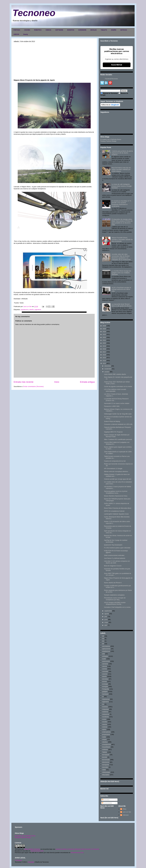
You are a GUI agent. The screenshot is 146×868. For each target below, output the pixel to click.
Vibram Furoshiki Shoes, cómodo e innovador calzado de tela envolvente (122, 239)
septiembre (108, 611)
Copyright (31, 862)
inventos (105, 707)
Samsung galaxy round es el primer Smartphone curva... (116, 492)
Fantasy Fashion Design (108, 141)
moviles (105, 722)
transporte (106, 765)
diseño (31, 310)
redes (104, 737)
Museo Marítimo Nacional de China (116, 496)
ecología (105, 684)
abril (106, 625)
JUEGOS (16, 34)
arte (103, 654)
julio (106, 617)
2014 (104, 361)
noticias (105, 727)
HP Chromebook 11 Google (113, 469)
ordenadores (106, 732)
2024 (104, 332)
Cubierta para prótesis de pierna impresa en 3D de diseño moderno (122, 153)
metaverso (106, 714)
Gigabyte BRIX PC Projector (113, 432)
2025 (104, 329)
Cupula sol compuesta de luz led (115, 461)
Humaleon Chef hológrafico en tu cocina (117, 607)
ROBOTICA (38, 30)
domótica (105, 679)
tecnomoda (106, 760)
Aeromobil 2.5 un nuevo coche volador (117, 403)
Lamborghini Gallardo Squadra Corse (116, 514)
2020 (104, 343)
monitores (105, 717)
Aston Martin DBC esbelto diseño (115, 374)
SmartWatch (106, 747)
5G (103, 639)
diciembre (108, 366)
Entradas (106, 800)
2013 (104, 363)
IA (103, 697)
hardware (105, 694)
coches (105, 669)
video (104, 770)
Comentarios (107, 803)
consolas (105, 671)
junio (106, 620)
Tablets (105, 752)
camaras (105, 664)
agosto (107, 614)
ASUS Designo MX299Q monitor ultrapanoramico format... (115, 603)
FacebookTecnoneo (111, 79)
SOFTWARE (59, 30)
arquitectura (25, 310)
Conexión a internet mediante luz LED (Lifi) (118, 424)
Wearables (106, 775)
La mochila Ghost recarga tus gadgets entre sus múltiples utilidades (121, 273)
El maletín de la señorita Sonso (25, 836)
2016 (104, 355)
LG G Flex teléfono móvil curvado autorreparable (115, 390)
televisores (106, 762)
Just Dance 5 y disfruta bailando (115, 558)
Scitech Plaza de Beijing (112, 421)
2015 (104, 358)
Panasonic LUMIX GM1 (112, 406)
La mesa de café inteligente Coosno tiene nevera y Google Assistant (122, 186)
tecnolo (105, 757)
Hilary (124, 809)
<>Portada (18, 860)
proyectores (106, 734)
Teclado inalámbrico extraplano (114, 595)
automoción (106, 661)
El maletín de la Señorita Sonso (111, 139)
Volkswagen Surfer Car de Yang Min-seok (118, 414)
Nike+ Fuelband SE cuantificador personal (118, 439)
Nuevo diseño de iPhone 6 (113, 583)
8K (103, 644)
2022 (104, 337)
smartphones (106, 744)
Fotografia (106, 689)
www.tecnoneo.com (37, 851)
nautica (105, 724)
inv (103, 704)
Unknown (126, 815)
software (105, 749)
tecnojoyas (106, 755)
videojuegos (106, 772)
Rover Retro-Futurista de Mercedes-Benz (118, 508)
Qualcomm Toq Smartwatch (113, 545)
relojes (104, 739)
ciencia (104, 666)
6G (103, 641)
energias (105, 686)
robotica (105, 742)
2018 (104, 349)
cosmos (105, 674)
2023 (104, 334)
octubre (107, 372)
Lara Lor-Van (127, 812)
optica (104, 729)
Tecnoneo (34, 13)
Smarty (26, 34)
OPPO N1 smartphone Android (114, 511)
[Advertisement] (54, 61)
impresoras (106, 699)
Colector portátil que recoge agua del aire (118, 479)
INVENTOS (71, 30)
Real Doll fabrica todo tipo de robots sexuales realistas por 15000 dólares (121, 169)
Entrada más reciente (24, 382)
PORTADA (17, 30)
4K (103, 636)
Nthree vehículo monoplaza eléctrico (116, 471)
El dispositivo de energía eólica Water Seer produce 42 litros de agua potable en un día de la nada (122, 222)
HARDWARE (82, 30)
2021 (104, 340)
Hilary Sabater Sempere (32, 849)
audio (104, 659)
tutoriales (105, 767)
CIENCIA (48, 30)
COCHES (27, 30)
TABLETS (104, 30)
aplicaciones (106, 649)
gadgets (105, 692)
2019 (104, 346)
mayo (106, 622)
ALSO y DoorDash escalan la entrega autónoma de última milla (121, 289)
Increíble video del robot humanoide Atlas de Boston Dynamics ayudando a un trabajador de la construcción (121, 257)
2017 (104, 352)
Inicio (57, 382)
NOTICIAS (124, 30)
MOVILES (94, 30)
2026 (104, 326)
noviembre (108, 369)
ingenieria (38, 310)
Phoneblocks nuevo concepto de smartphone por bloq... (115, 599)
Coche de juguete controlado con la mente (118, 386)
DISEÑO (114, 30)
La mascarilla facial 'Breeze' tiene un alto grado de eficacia (121, 305)
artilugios (105, 656)
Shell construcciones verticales (114, 555)
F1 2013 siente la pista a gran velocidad (117, 548)
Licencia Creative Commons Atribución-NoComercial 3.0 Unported (77, 849)
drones (104, 681)
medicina (105, 712)
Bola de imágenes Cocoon (113, 566)
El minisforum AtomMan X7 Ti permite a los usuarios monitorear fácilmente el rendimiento (121, 204)
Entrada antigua (87, 382)
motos (104, 719)
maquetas (105, 709)
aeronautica (106, 646)
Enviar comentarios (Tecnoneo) (33, 386)
